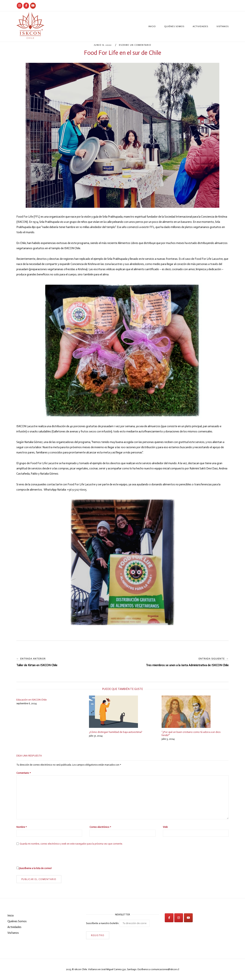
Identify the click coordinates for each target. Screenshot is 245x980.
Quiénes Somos (174, 26)
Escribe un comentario (135, 45)
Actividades (200, 26)
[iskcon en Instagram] (179, 918)
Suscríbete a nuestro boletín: (118, 923)
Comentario (24, 773)
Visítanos (223, 26)
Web (165, 827)
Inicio (152, 26)
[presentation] (45, 856)
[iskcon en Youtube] (33, 6)
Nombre (22, 827)
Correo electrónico (100, 827)
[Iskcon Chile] (20, 6)
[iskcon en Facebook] (169, 918)
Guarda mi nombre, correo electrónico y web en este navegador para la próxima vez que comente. (71, 844)
